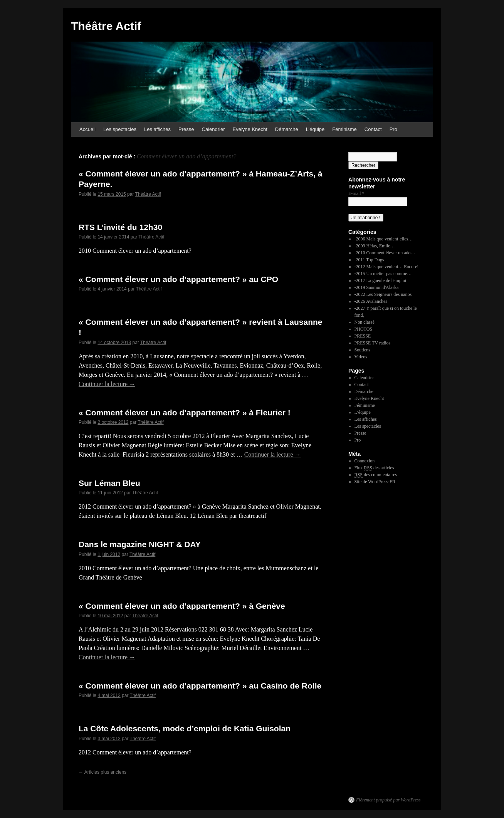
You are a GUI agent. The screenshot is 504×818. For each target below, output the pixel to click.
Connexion (365, 461)
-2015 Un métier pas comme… (383, 274)
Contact (373, 129)
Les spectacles (120, 129)
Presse (186, 129)
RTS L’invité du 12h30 (120, 227)
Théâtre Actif (106, 26)
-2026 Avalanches (371, 301)
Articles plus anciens (102, 772)
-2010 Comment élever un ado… (385, 253)
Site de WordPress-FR (375, 482)
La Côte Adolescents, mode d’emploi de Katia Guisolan (185, 728)
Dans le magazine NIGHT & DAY (140, 544)
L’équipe (315, 129)
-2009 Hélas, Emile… (375, 246)
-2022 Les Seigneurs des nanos (383, 294)
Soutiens (362, 350)
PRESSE (363, 336)
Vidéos (361, 357)
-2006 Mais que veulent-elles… (384, 239)
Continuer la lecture (107, 384)
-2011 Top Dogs (369, 260)
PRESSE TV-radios (373, 343)
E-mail (356, 193)
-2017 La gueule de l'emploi (381, 281)
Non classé (365, 322)
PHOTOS (363, 329)
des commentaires (376, 475)
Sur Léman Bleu (109, 483)
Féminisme (344, 129)
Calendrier (213, 129)
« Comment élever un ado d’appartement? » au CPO (178, 279)
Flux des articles (374, 468)
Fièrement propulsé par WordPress (388, 800)
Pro (393, 129)
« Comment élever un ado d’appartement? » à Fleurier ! (185, 412)
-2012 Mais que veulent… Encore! (387, 267)
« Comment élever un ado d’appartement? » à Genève (182, 606)
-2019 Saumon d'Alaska (377, 287)
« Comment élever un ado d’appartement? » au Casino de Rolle (200, 686)
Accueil (87, 129)
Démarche (287, 129)
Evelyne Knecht (250, 129)
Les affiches (157, 129)
